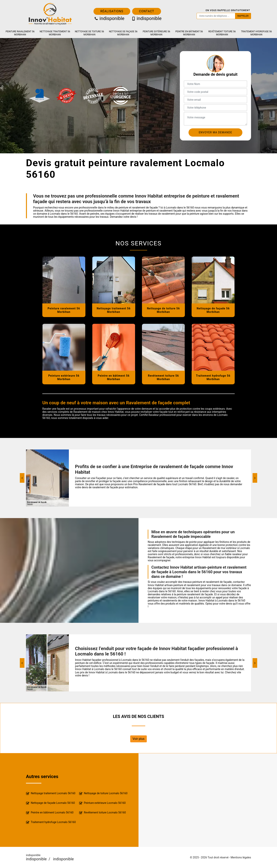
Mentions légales (241, 857)
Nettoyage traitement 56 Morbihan (55, 33)
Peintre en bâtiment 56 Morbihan (189, 33)
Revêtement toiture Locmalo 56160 (102, 813)
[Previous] (22, 478)
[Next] (255, 478)
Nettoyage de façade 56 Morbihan (123, 33)
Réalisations (112, 11)
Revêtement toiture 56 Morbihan (222, 33)
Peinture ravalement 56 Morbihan (20, 33)
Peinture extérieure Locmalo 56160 (102, 803)
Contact (147, 11)
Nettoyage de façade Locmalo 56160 (50, 803)
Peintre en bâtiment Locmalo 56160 (50, 813)
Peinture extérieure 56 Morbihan (156, 33)
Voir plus (138, 739)
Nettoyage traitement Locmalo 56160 (51, 794)
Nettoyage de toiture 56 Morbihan (89, 33)
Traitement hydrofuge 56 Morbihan (256, 33)
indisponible (109, 18)
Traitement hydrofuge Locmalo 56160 (51, 822)
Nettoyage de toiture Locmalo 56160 (103, 794)
